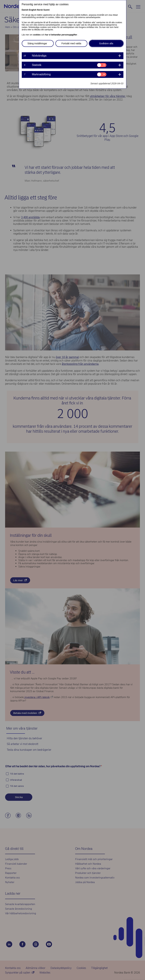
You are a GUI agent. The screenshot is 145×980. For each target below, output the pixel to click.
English (33, 10)
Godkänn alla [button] (106, 43)
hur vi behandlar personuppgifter (61, 35)
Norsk (40, 10)
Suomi (46, 10)
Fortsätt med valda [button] (71, 43)
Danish (25, 10)
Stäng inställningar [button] (37, 43)
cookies (37, 35)
